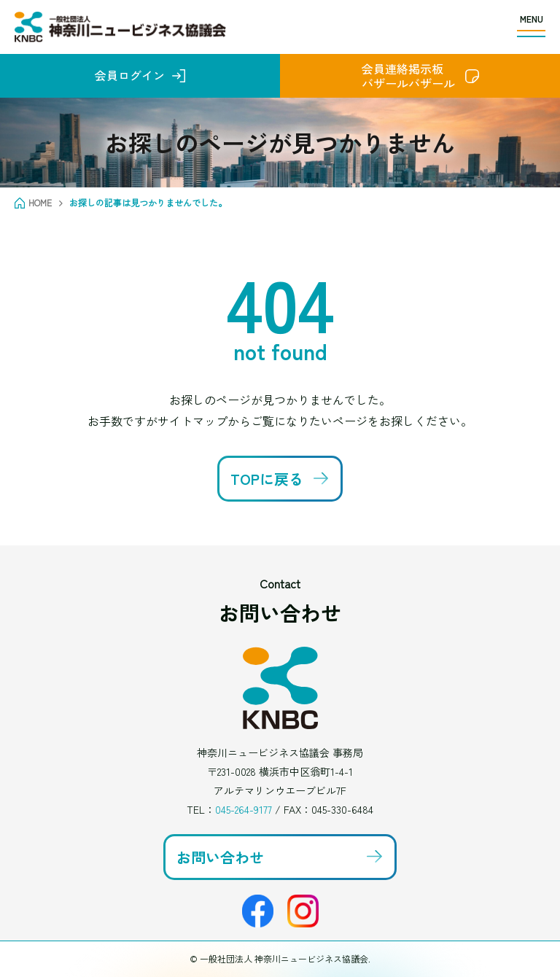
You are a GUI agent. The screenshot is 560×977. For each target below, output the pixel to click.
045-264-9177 (244, 809)
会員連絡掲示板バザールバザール (408, 76)
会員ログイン (130, 75)
